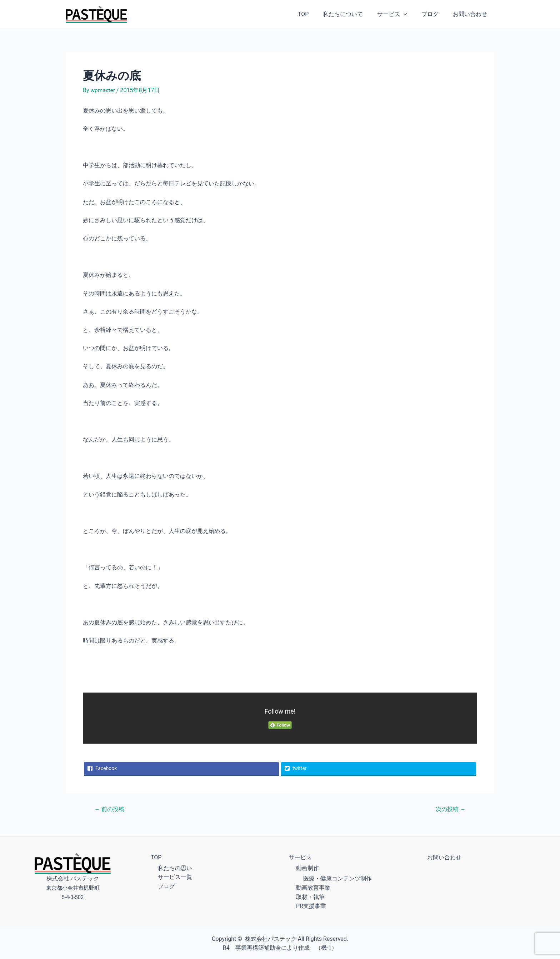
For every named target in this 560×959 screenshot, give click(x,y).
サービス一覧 (175, 876)
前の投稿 (111, 808)
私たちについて (353, 14)
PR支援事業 (311, 905)
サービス (399, 14)
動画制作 (307, 867)
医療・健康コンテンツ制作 (337, 878)
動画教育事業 (313, 887)
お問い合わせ (471, 14)
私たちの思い (175, 867)
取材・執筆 (310, 896)
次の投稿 (449, 808)
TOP (316, 14)
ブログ (434, 14)
